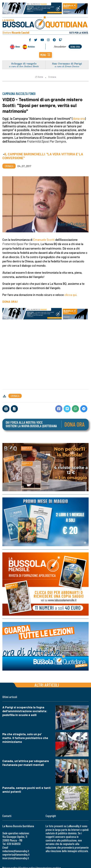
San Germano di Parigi (67, 63)
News (18, 46)
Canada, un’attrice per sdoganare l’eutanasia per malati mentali (26, 763)
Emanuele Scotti (44, 240)
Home (39, 77)
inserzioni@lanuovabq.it (16, 858)
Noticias (31, 46)
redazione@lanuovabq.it (16, 851)
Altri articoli (47, 685)
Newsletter (60, 47)
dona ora (75, 47)
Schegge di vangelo (24, 63)
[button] (45, 55)
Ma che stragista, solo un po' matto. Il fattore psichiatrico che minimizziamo (25, 738)
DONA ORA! (10, 302)
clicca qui (70, 295)
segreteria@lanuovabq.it (16, 854)
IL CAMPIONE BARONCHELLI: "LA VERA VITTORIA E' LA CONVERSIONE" (43, 156)
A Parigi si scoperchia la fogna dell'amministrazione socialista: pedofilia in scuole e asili (25, 711)
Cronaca (52, 77)
